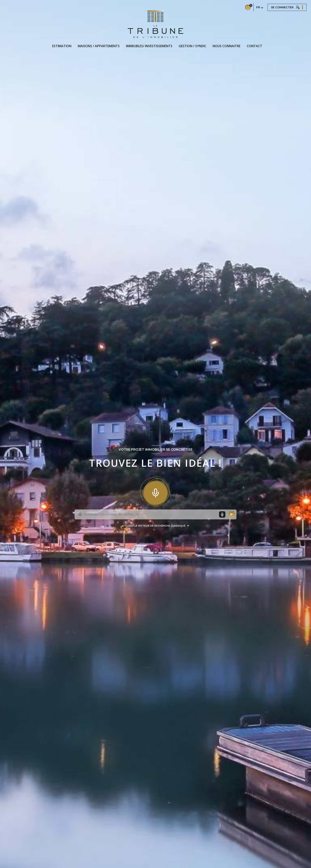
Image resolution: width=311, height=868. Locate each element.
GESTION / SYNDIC (192, 46)
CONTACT (254, 46)
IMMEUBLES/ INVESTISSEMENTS (149, 46)
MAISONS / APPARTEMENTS (99, 46)
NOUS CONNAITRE (227, 46)
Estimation (62, 46)
